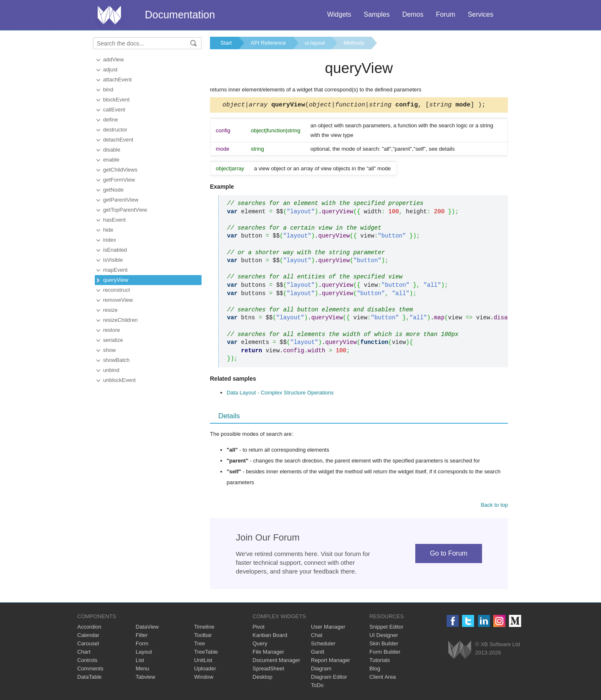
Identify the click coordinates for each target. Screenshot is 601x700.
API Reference (268, 43)
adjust (110, 69)
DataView (147, 628)
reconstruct (116, 290)
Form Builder (385, 653)
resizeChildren (120, 320)
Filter (142, 636)
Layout (144, 653)
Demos (413, 14)
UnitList (203, 661)
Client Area (383, 678)
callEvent (114, 110)
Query (260, 645)
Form (142, 645)
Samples (376, 14)
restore (111, 330)
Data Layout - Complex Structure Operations (280, 394)
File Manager (268, 653)
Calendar (88, 636)
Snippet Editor (386, 628)
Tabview (145, 678)
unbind (111, 370)
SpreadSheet (268, 670)
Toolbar (203, 636)
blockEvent (116, 100)
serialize (113, 340)
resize (110, 310)
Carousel (88, 645)
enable (111, 160)
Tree (199, 645)
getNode (113, 190)
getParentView (121, 200)
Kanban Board (270, 636)
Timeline (204, 628)
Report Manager (331, 661)
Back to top (494, 506)
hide (108, 230)
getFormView (119, 180)
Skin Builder (384, 645)
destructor (115, 130)
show (109, 350)
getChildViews (120, 170)
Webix (460, 651)
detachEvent (118, 140)
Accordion (89, 628)
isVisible (113, 260)
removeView (118, 300)
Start (226, 43)
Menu (143, 670)
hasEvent (114, 220)
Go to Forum (449, 555)
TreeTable (206, 653)
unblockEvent (119, 380)
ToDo (317, 686)
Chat (317, 636)
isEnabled (115, 250)
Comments (90, 670)
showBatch (116, 360)
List (140, 661)
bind (108, 90)
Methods (354, 43)
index (110, 240)
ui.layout (315, 43)
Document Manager (276, 661)
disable (112, 150)
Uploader (205, 670)
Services (481, 14)
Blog (375, 670)
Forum (445, 14)
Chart (84, 653)
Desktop (263, 678)
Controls (87, 661)
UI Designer (384, 636)
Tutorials (380, 661)
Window (204, 678)
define (110, 120)
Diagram (321, 670)
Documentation (180, 15)
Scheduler (323, 645)
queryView (116, 280)
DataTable (90, 678)
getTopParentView (125, 210)
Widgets (339, 14)
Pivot (259, 628)
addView (114, 59)
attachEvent (117, 80)
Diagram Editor (329, 678)
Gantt (318, 653)
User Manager (328, 628)
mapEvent (115, 270)
